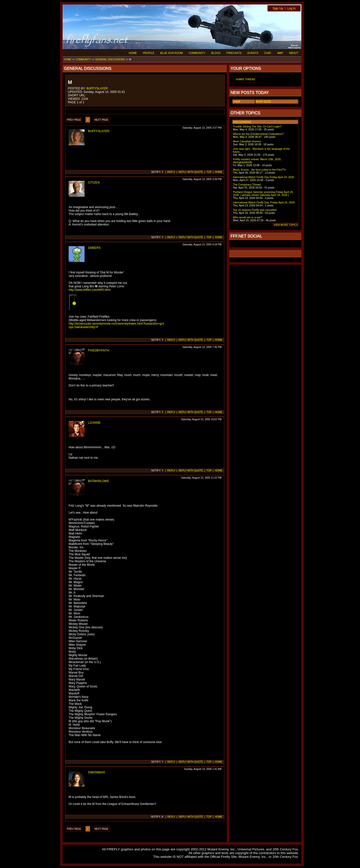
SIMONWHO (97, 772)
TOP (209, 172)
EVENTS (253, 53)
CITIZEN (94, 183)
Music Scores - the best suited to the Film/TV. (260, 170)
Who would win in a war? (248, 217)
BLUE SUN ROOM (172, 53)
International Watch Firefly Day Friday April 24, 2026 (264, 177)
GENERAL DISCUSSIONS (110, 59)
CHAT (268, 53)
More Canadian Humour (247, 141)
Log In (292, 8)
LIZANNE (94, 423)
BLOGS (216, 53)
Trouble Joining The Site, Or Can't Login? (257, 126)
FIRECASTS (234, 53)
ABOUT (294, 53)
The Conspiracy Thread (247, 185)
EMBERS (94, 248)
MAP (280, 53)
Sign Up (278, 8)
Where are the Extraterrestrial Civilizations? (258, 134)
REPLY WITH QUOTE (191, 172)
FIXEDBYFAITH (99, 350)
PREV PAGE (74, 120)
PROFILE (148, 53)
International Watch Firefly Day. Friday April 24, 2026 (264, 202)
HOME (133, 53)
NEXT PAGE (101, 120)
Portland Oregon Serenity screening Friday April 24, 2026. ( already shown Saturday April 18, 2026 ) (263, 193)
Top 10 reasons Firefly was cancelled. (255, 210)
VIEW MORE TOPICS (286, 225)
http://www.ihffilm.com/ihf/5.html (90, 290)
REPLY (171, 172)
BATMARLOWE (98, 481)
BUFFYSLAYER (97, 88)
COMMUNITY (197, 53)
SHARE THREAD (245, 79)
